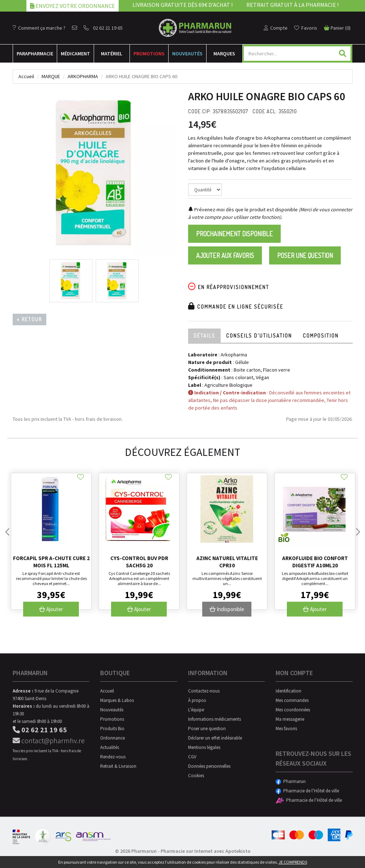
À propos (197, 700)
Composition (321, 336)
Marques (224, 54)
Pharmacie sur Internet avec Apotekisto (205, 851)
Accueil (26, 76)
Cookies (196, 776)
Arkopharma (83, 76)
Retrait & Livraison (118, 766)
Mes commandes (292, 700)
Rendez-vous (113, 757)
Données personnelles (209, 766)
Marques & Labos (117, 700)
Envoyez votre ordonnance (73, 6)
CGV (192, 757)
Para (35, 54)
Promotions (149, 54)
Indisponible (227, 609)
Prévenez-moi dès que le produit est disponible (243, 209)
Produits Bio (112, 729)
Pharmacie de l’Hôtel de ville (307, 791)
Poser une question (305, 255)
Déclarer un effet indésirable (215, 738)
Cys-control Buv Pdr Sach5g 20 (139, 562)
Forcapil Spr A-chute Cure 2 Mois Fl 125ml (51, 562)
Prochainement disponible (234, 234)
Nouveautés (187, 54)
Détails (204, 336)
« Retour (29, 319)
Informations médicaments (215, 719)
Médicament (75, 54)
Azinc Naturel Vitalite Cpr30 (227, 562)
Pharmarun (291, 781)
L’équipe (196, 710)
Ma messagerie (290, 719)
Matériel (112, 54)
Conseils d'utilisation (259, 336)
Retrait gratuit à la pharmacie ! (292, 5)
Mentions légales (204, 747)
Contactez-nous (204, 691)
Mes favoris (286, 729)
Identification (288, 691)
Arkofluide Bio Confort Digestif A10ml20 (315, 562)
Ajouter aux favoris (225, 255)
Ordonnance (113, 738)
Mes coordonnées (293, 710)
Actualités (110, 747)
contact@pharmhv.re (49, 740)
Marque (51, 76)
